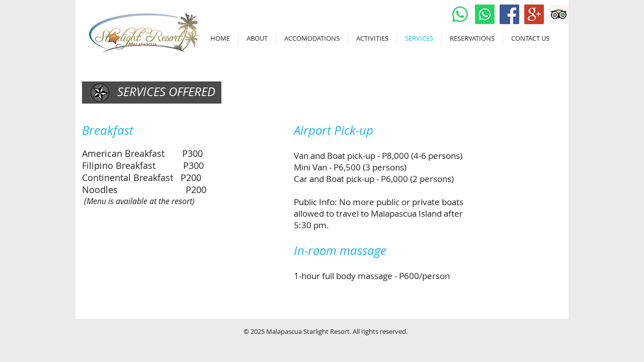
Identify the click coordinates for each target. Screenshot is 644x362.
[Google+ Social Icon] (534, 14)
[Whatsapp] (460, 14)
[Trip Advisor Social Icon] (559, 14)
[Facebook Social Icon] (509, 14)
